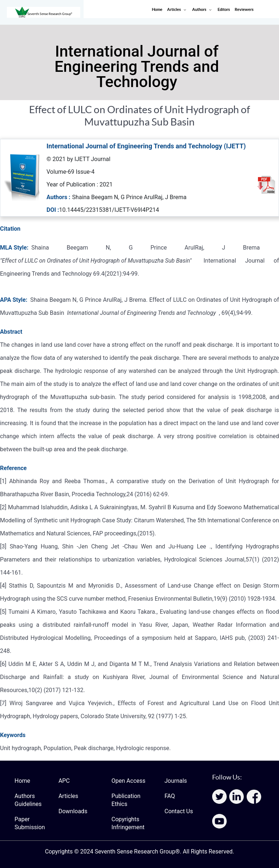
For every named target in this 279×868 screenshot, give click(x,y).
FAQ (170, 796)
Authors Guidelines (28, 800)
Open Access (128, 781)
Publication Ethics (126, 800)
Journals (176, 781)
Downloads (73, 811)
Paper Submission (30, 823)
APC (64, 781)
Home (22, 781)
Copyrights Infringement (128, 823)
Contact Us (179, 811)
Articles (68, 796)
